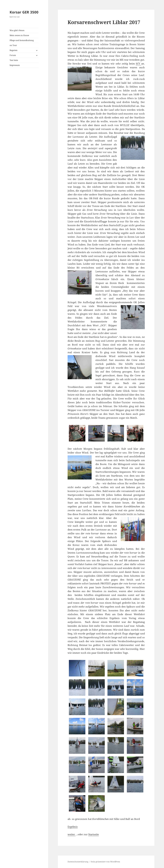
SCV (138, 64)
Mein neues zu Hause (19, 35)
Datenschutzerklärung (78, 862)
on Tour (13, 45)
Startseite (94, 834)
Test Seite (14, 60)
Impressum (15, 65)
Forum (13, 55)
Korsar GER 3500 (24, 12)
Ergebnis (73, 827)
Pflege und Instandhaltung (22, 40)
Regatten (14, 50)
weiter (72, 834)
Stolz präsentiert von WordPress (105, 862)
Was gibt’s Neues (17, 30)
